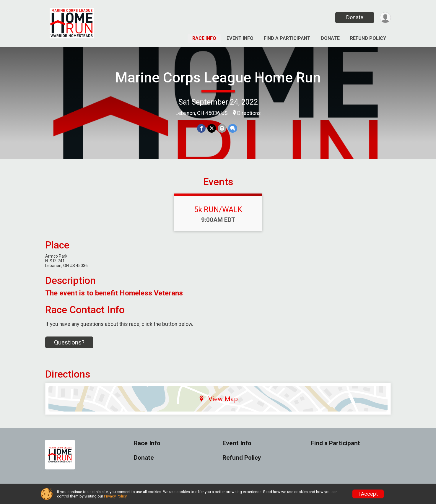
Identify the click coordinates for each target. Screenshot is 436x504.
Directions (249, 113)
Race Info (204, 38)
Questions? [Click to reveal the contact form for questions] (69, 342)
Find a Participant (287, 38)
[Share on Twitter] (212, 128)
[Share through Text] (233, 128)
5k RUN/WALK (218, 209)
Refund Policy (368, 38)
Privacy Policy (115, 496)
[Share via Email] (222, 128)
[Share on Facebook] (201, 128)
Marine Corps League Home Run (218, 78)
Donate (355, 17)
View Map (218, 399)
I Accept (368, 494)
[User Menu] (385, 18)
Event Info (240, 38)
